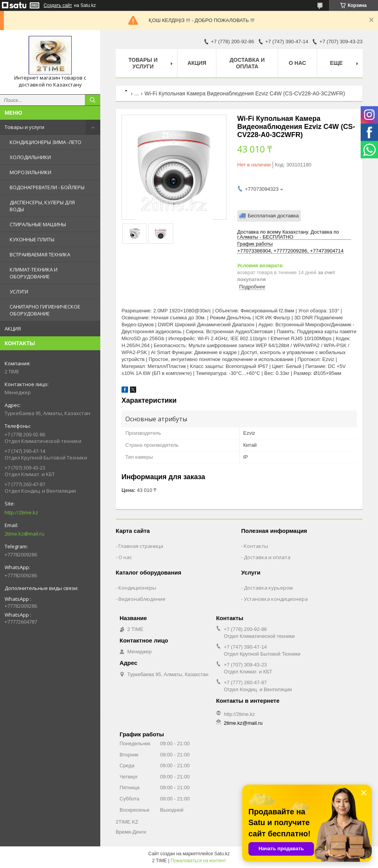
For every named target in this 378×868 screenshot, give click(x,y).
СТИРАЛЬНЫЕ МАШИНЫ (38, 224)
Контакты (256, 546)
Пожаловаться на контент (198, 861)
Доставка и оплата (247, 63)
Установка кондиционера (276, 599)
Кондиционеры (137, 588)
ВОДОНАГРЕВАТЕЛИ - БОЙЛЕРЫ (47, 187)
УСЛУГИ (19, 292)
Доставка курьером (268, 588)
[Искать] (93, 100)
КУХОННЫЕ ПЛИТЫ (32, 239)
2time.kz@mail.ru (24, 534)
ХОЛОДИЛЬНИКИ (30, 157)
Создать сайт (58, 5)
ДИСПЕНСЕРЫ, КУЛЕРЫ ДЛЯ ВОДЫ (42, 206)
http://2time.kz (21, 512)
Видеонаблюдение (142, 599)
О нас (298, 63)
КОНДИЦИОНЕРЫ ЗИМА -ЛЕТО (46, 142)
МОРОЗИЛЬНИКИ (30, 172)
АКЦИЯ (13, 329)
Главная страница (141, 546)
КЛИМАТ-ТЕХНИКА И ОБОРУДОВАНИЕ (34, 273)
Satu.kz (222, 854)
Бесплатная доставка (273, 216)
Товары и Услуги (143, 63)
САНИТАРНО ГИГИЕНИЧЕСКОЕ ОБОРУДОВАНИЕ (45, 310)
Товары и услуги (24, 127)
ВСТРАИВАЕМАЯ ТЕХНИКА (40, 254)
